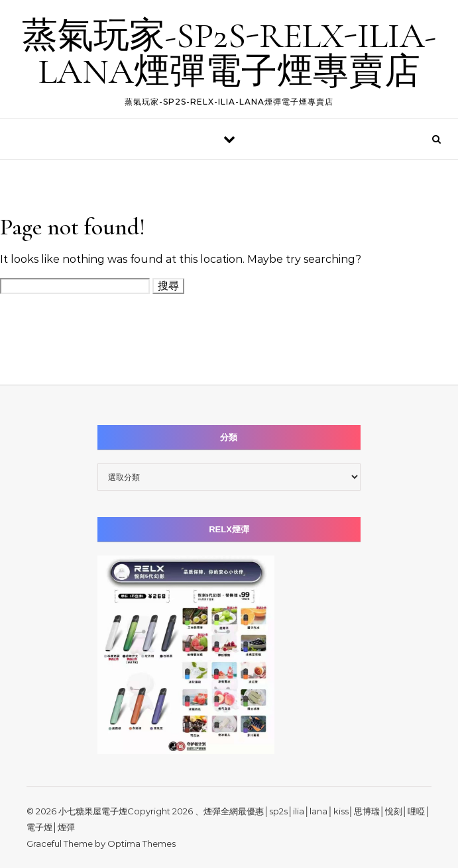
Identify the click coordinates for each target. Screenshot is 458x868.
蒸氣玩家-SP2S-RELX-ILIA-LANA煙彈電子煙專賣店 (229, 53)
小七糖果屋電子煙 (93, 811)
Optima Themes (142, 844)
